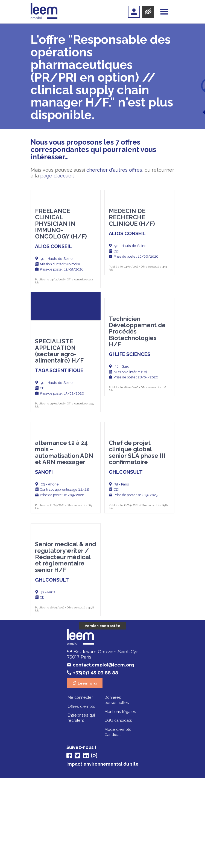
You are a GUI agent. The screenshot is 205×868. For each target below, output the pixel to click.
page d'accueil (57, 176)
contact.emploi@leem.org (103, 755)
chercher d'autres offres (114, 170)
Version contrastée (102, 716)
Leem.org (87, 774)
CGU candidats (118, 811)
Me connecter (80, 788)
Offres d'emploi (82, 797)
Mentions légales (120, 802)
